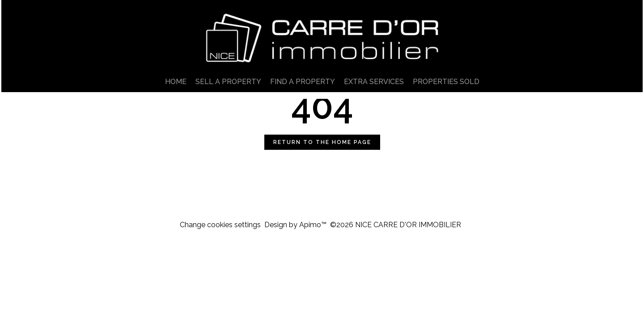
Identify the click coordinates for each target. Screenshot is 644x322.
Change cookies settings (220, 225)
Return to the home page (322, 142)
